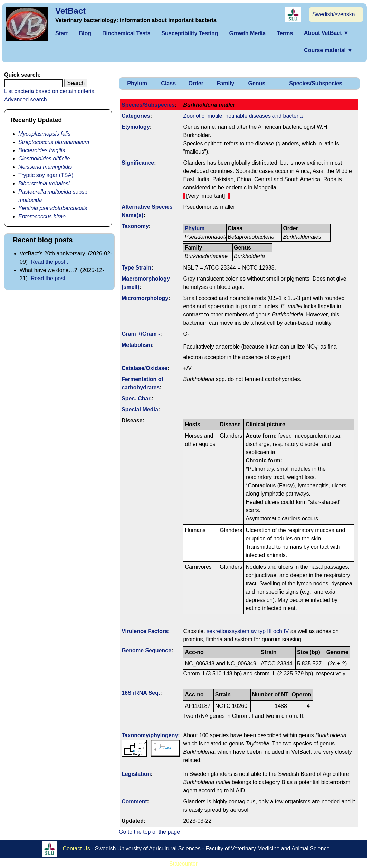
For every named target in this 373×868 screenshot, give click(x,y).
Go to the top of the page (149, 832)
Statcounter (183, 864)
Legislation (136, 774)
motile (215, 116)
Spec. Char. (137, 398)
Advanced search (26, 100)
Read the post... (50, 262)
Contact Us (76, 849)
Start (61, 33)
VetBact (70, 11)
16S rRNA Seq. (141, 693)
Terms (285, 33)
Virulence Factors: (146, 631)
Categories (136, 116)
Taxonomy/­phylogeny (150, 735)
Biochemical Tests (126, 33)
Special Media (140, 409)
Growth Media (247, 33)
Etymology (136, 127)
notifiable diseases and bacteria (264, 116)
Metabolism (137, 345)
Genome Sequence (146, 650)
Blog (85, 33)
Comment (134, 802)
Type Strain (136, 268)
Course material (328, 50)
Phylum (137, 83)
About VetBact (326, 33)
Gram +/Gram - (141, 334)
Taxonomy (135, 226)
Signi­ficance (138, 163)
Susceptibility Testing (190, 33)
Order (196, 83)
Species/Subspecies (316, 83)
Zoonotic (194, 116)
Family (226, 83)
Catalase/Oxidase (145, 368)
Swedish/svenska (334, 14)
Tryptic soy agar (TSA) (46, 175)
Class (168, 83)
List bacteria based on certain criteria (49, 91)
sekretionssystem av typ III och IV (248, 631)
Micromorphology (145, 298)
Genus (257, 83)
